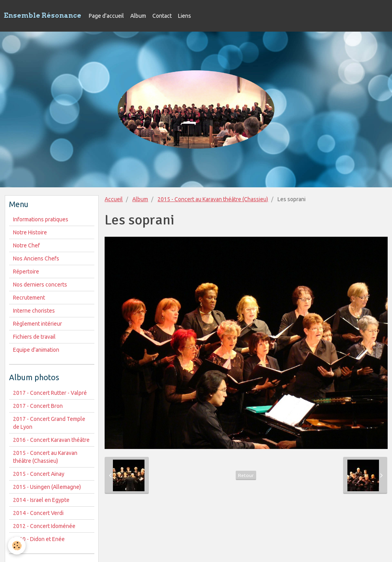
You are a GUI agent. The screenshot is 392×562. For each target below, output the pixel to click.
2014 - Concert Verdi (38, 513)
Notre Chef (26, 245)
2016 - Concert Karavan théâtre (51, 440)
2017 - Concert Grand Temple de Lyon (49, 423)
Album (138, 16)
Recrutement (29, 298)
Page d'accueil (106, 16)
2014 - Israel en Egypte (41, 500)
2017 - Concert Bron (38, 406)
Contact (162, 16)
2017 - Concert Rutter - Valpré (50, 393)
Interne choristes (34, 311)
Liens (185, 16)
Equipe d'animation (36, 350)
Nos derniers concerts (40, 285)
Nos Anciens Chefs (36, 258)
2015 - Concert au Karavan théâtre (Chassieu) (213, 199)
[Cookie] (17, 546)
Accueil (114, 199)
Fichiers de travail (34, 337)
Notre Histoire (30, 232)
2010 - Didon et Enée (39, 539)
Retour (246, 475)
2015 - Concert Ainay (39, 474)
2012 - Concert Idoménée (44, 526)
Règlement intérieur (38, 324)
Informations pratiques (41, 219)
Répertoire (26, 272)
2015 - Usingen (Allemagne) (47, 487)
